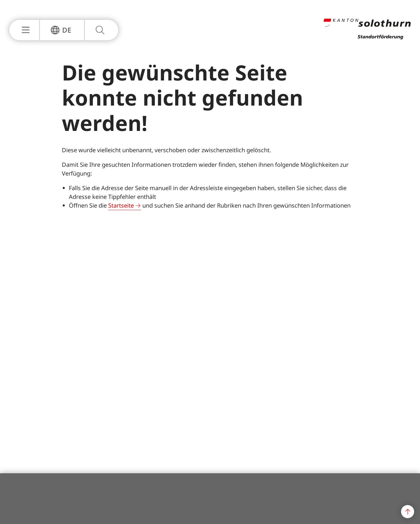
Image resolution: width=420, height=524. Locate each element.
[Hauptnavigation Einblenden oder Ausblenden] (24, 30)
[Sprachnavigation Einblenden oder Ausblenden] (61, 30)
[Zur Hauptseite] (367, 38)
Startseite (121, 205)
